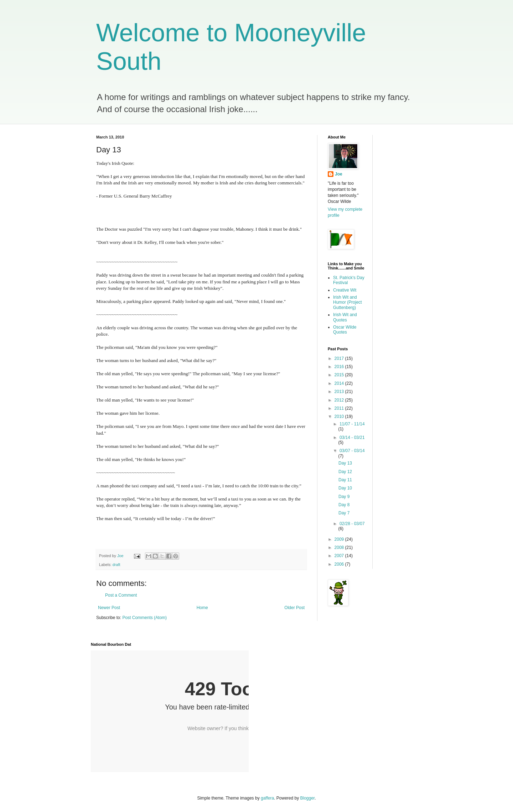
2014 (340, 383)
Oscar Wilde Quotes (345, 330)
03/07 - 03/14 (352, 451)
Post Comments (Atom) (144, 618)
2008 (340, 548)
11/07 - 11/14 (352, 424)
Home (202, 608)
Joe (339, 174)
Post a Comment (121, 595)
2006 (340, 564)
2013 (340, 392)
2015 (340, 375)
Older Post (294, 608)
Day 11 (345, 480)
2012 (340, 400)
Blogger (308, 798)
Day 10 (345, 488)
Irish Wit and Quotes (345, 317)
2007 (340, 556)
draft (116, 565)
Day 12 (345, 472)
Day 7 (344, 513)
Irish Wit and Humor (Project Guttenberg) (348, 302)
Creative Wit (345, 290)
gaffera (267, 798)
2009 (340, 539)
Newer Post (109, 608)
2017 (340, 358)
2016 (340, 367)
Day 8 (344, 505)
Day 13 (345, 463)
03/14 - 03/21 (352, 438)
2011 (340, 408)
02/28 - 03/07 (352, 524)
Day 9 (344, 497)
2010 (340, 417)
